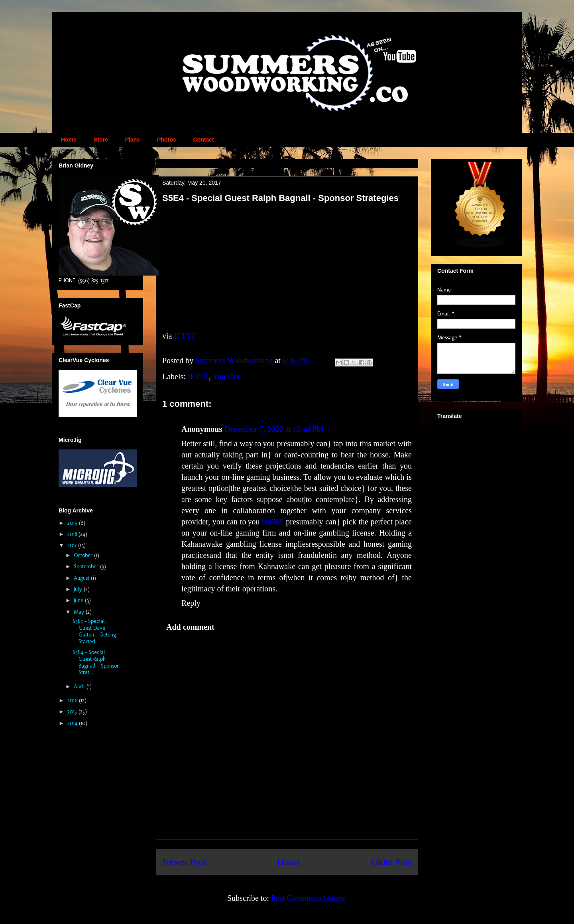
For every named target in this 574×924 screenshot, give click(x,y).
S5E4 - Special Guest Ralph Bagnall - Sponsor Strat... (96, 662)
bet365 (273, 522)
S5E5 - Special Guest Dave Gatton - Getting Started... (94, 631)
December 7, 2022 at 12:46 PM (274, 429)
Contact (204, 140)
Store (101, 140)
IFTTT (185, 336)
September (87, 566)
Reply (191, 603)
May (80, 612)
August (82, 578)
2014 (73, 723)
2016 (73, 700)
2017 (73, 545)
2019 (73, 523)
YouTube (227, 376)
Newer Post (184, 862)
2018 (73, 534)
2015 (73, 712)
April (80, 687)
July (79, 589)
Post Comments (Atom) (309, 898)
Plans (133, 140)
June (79, 600)
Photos (166, 140)
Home (69, 140)
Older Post (391, 862)
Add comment (190, 627)
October (84, 555)
